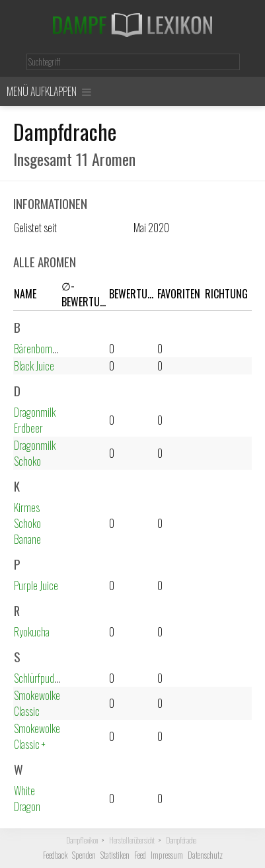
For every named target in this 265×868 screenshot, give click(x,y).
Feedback (55, 855)
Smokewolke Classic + (37, 736)
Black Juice (34, 366)
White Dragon (27, 799)
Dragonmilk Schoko (35, 453)
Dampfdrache (181, 840)
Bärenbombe (38, 349)
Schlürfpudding (42, 678)
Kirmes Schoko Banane (27, 523)
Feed (140, 855)
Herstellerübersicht (132, 840)
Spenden (84, 855)
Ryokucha (32, 632)
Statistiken (115, 855)
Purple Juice (36, 586)
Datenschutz (205, 855)
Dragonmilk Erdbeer (35, 420)
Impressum (167, 855)
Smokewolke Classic (37, 703)
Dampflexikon (82, 840)
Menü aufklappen (49, 91)
